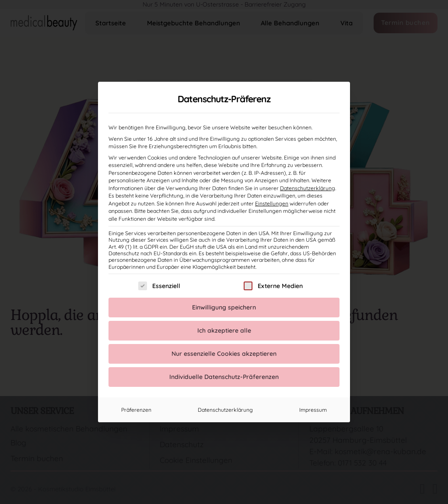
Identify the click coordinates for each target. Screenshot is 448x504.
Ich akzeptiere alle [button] (224, 330)
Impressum (313, 410)
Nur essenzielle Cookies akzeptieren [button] (224, 354)
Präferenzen (136, 410)
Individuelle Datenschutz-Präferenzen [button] (224, 377)
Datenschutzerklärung (308, 188)
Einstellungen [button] (272, 203)
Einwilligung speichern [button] (224, 307)
